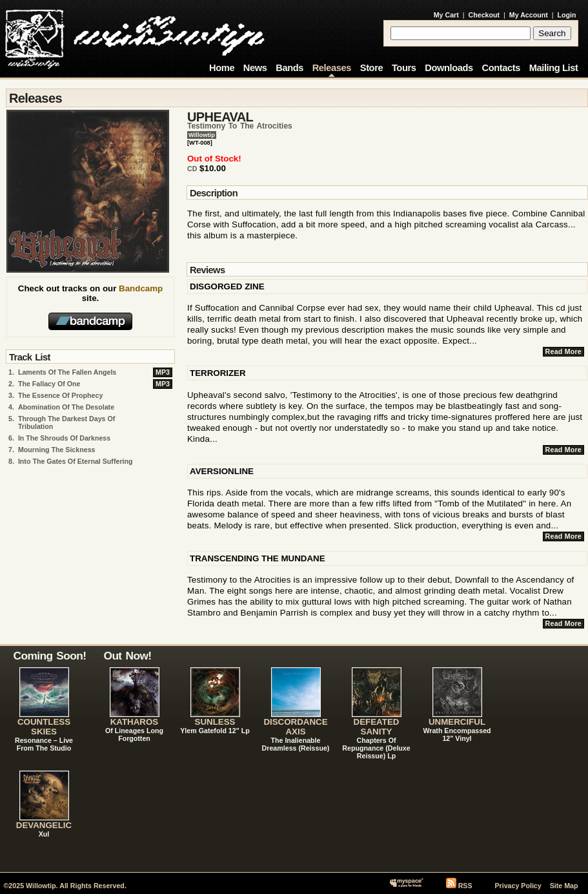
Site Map (564, 886)
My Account (529, 15)
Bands (289, 68)
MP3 (163, 372)
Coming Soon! (50, 656)
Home (222, 68)
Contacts (501, 68)
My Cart (446, 15)
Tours (404, 68)
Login (567, 15)
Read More (563, 351)
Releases (332, 68)
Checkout (484, 15)
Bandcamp (141, 288)
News (255, 68)
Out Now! (128, 656)
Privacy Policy (518, 886)
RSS (465, 886)
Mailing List (554, 68)
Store (371, 68)
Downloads (449, 68)
